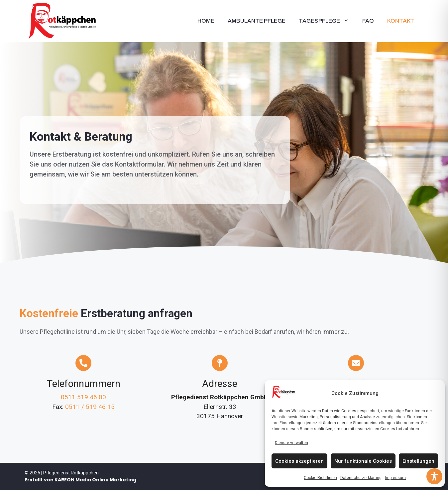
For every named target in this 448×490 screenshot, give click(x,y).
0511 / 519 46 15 (90, 407)
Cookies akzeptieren (299, 461)
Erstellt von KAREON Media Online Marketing (80, 480)
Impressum (395, 478)
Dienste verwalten (291, 443)
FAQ (368, 21)
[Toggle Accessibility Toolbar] (434, 476)
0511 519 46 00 (83, 397)
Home (206, 21)
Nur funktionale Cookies (363, 461)
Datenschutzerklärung (361, 478)
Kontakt (401, 21)
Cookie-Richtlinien (320, 478)
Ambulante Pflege (257, 21)
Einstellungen (418, 461)
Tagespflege (327, 21)
